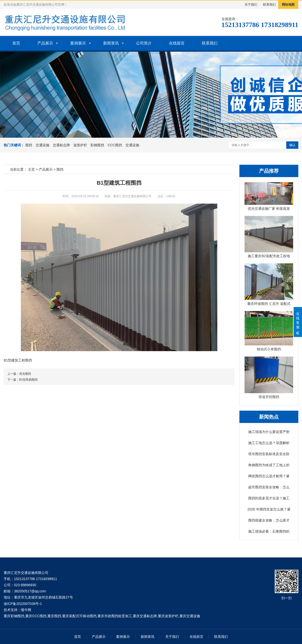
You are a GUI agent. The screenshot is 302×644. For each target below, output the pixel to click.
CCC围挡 (115, 145)
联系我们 (269, 5)
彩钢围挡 (97, 145)
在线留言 (177, 43)
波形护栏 (80, 145)
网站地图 (288, 5)
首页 (16, 43)
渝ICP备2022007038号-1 (23, 604)
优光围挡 (25, 374)
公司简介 (144, 43)
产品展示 (45, 43)
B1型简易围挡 (28, 380)
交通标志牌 (61, 145)
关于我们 (251, 5)
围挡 (29, 145)
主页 (31, 169)
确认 (292, 145)
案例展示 (78, 43)
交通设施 (42, 145)
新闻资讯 (111, 43)
